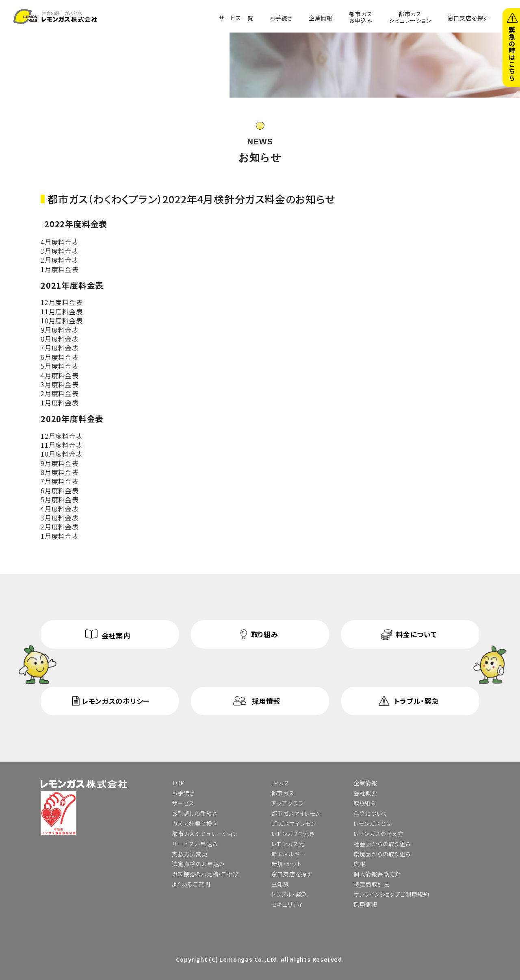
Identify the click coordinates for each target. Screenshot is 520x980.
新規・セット (287, 864)
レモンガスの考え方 (379, 834)
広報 (360, 864)
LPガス (281, 783)
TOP (178, 783)
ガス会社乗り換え (195, 823)
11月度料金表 (62, 311)
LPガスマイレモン (294, 823)
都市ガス (283, 793)
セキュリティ (287, 904)
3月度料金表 (60, 251)
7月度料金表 (60, 348)
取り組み (265, 634)
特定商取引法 (372, 884)
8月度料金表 (60, 339)
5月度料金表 (60, 366)
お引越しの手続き (195, 813)
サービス (183, 803)
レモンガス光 (288, 844)
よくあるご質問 (191, 884)
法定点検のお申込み (198, 864)
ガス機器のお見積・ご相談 (205, 874)
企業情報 (321, 17)
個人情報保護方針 (377, 874)
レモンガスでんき (293, 834)
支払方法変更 (190, 854)
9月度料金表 (60, 330)
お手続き (281, 17)
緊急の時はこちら (512, 54)
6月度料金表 (60, 357)
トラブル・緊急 (417, 701)
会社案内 (116, 635)
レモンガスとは (373, 823)
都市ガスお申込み (361, 17)
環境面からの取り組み (382, 854)
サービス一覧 (236, 17)
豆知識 (280, 884)
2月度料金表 (60, 260)
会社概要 (365, 793)
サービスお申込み (195, 844)
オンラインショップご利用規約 (391, 894)
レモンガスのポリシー (116, 701)
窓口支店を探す (468, 17)
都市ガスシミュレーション (410, 17)
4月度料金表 (60, 242)
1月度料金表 (60, 269)
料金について (416, 634)
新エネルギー (289, 854)
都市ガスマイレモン (296, 813)
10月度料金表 (62, 320)
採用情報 (266, 701)
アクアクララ (287, 803)
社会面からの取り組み (382, 844)
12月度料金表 (62, 302)
